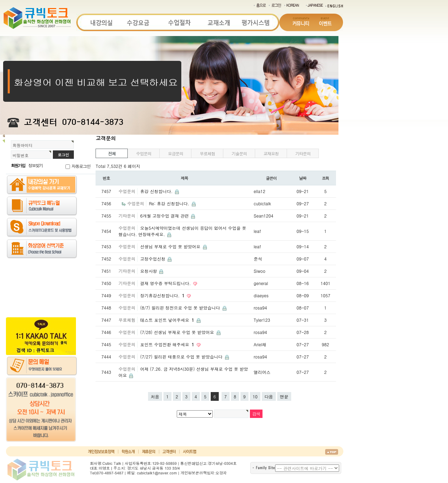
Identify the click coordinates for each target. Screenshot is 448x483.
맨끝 (284, 396)
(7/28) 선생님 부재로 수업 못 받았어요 (178, 332)
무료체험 (207, 153)
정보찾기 (36, 165)
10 (255, 396)
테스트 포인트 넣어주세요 (168, 320)
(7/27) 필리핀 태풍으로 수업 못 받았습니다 (182, 357)
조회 (326, 178)
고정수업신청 (153, 259)
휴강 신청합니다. (157, 191)
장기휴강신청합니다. (163, 295)
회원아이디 (23, 145)
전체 (112, 153)
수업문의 (144, 153)
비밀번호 (21, 155)
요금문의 (176, 153)
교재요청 (271, 153)
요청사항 (149, 271)
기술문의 (239, 153)
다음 (269, 396)
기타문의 (303, 153)
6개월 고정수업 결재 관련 (165, 216)
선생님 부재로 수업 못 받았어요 (171, 246)
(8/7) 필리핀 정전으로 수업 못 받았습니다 (181, 308)
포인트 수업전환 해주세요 (168, 344)
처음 (155, 396)
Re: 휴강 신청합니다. (170, 203)
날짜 (303, 178)
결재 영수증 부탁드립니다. (166, 283)
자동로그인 (81, 166)
